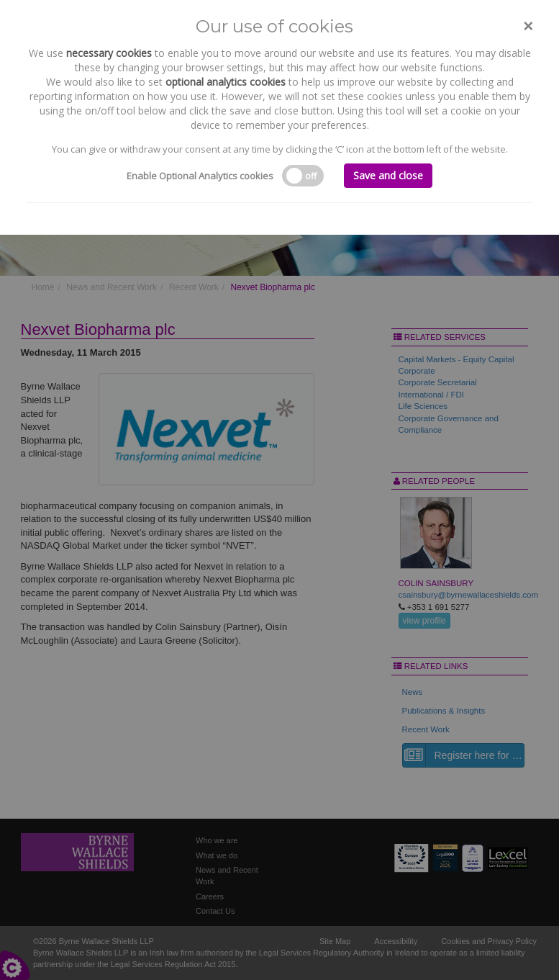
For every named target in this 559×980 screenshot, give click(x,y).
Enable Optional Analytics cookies (200, 176)
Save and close (388, 175)
